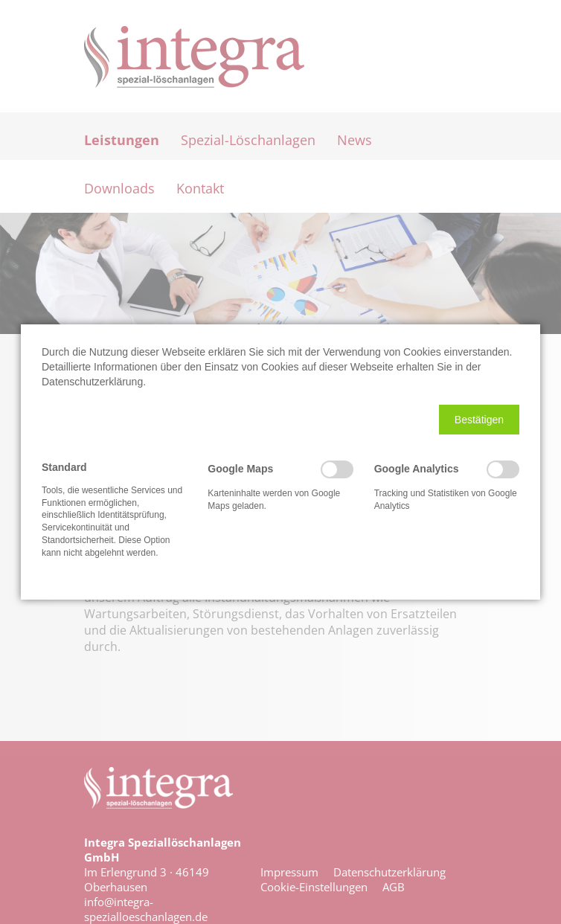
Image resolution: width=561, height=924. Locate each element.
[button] (479, 420)
